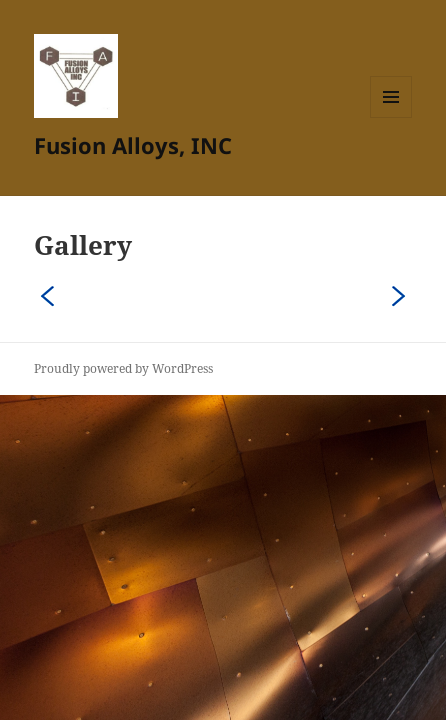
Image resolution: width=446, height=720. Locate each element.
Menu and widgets (391, 117)
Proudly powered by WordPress (123, 368)
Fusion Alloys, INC (133, 145)
